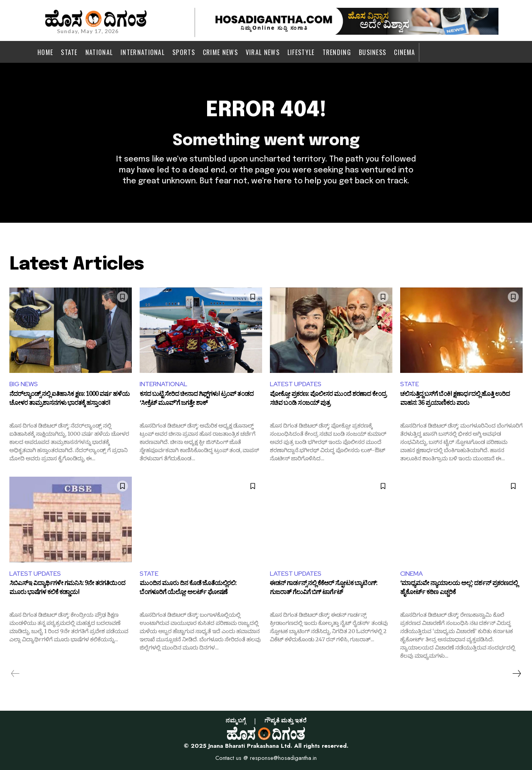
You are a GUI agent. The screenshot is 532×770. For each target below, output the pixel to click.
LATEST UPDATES (296, 384)
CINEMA (411, 574)
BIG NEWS (24, 384)
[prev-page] (15, 674)
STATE (410, 384)
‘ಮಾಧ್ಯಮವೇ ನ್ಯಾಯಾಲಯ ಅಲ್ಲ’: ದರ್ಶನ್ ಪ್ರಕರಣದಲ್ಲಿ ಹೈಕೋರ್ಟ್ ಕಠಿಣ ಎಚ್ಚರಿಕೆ (459, 589)
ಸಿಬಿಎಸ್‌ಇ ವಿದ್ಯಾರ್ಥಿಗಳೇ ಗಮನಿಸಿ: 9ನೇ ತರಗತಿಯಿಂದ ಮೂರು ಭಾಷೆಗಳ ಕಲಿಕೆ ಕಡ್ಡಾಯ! (67, 589)
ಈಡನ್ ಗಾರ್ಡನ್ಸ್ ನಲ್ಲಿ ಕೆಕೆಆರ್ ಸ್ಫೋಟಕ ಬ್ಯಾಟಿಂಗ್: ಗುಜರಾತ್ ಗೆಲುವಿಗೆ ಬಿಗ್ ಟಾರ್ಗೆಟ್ (324, 589)
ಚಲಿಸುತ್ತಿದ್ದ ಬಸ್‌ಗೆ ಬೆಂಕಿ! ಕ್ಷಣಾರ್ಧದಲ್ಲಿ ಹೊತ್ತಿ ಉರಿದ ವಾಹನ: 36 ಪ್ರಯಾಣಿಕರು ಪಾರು (455, 400)
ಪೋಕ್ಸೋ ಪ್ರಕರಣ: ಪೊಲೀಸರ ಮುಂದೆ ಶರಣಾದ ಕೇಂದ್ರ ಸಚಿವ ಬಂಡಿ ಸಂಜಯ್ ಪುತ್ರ (328, 400)
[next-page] (516, 674)
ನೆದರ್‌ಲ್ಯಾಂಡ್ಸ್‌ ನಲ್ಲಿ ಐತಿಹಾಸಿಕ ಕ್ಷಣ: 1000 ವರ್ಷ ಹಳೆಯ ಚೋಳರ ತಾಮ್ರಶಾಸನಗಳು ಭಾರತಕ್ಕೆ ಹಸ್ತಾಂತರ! (69, 400)
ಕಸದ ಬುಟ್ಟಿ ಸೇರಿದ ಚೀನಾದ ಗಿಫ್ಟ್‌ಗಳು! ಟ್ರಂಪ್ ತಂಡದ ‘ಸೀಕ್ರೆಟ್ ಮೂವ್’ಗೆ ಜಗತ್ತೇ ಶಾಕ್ (197, 400)
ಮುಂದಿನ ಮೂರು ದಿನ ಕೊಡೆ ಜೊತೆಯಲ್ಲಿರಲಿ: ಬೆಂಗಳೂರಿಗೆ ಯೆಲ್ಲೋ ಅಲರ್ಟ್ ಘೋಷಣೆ (188, 589)
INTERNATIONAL (163, 384)
